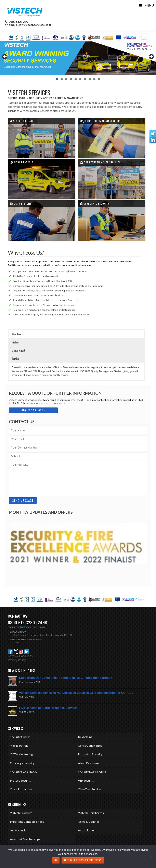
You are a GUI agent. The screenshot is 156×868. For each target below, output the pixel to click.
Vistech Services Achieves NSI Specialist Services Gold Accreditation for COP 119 (76, 693)
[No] (151, 856)
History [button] (15, 342)
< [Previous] (5, 57)
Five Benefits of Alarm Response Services (48, 708)
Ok (56, 860)
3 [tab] (66, 79)
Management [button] (18, 350)
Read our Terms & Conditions (83, 860)
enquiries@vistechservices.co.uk (31, 25)
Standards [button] (17, 334)
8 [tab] (90, 79)
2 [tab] (62, 79)
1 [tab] (57, 79)
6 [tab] (80, 79)
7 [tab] (85, 79)
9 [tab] (94, 79)
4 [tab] (71, 79)
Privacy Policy (17, 660)
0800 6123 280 (18, 22)
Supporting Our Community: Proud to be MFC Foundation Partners (66, 678)
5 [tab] (76, 79)
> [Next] (151, 57)
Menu (146, 5)
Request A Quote (33, 410)
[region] (78, 58)
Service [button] (15, 358)
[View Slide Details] (78, 58)
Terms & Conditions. (21, 656)
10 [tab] (99, 79)
